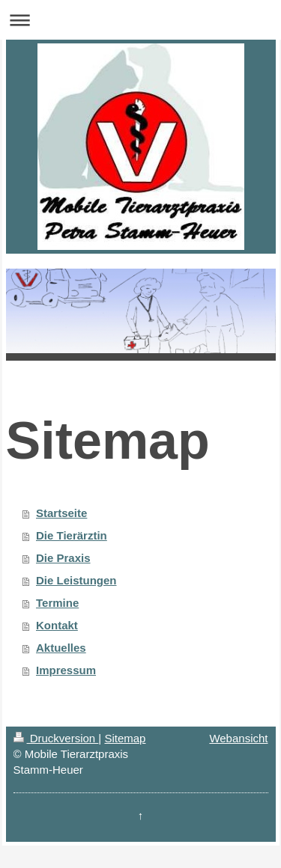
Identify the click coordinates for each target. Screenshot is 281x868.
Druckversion (56, 738)
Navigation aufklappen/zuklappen (140, 20)
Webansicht (238, 738)
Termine (57, 603)
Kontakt (57, 625)
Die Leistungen (76, 580)
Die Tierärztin (72, 535)
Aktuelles (61, 648)
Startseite (61, 513)
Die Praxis (63, 558)
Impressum (66, 670)
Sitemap (125, 738)
